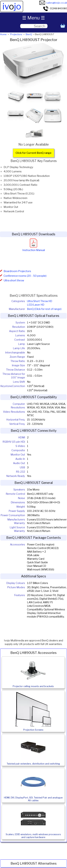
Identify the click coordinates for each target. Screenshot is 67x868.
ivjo (12, 6)
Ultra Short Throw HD (40, 301)
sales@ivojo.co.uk (53, 3)
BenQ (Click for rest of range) (44, 309)
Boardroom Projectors (17, 271)
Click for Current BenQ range (33, 153)
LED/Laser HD (36, 305)
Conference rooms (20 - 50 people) (25, 276)
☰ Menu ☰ (33, 18)
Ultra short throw (14, 280)
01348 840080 (55, 8)
